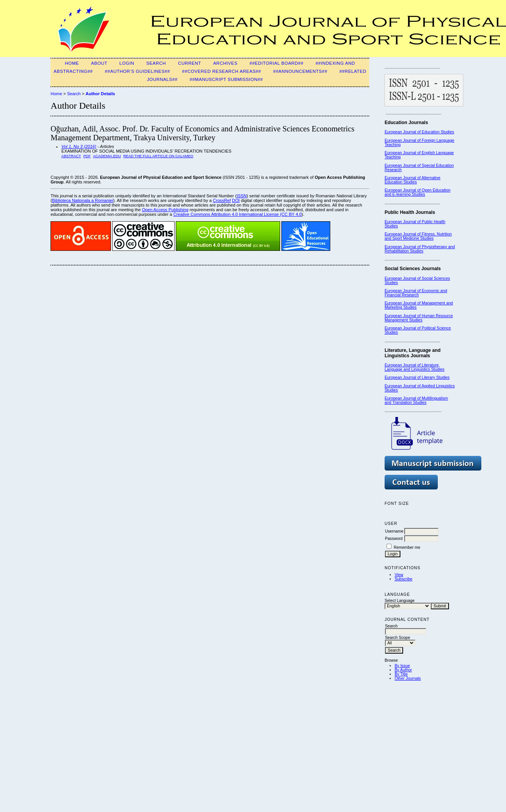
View (399, 575)
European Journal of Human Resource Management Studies (419, 318)
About (99, 63)
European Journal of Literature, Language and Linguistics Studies (414, 367)
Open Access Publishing (165, 210)
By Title (401, 674)
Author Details (100, 94)
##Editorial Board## (276, 63)
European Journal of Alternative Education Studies (413, 180)
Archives (225, 63)
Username (394, 531)
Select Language (400, 601)
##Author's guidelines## (137, 71)
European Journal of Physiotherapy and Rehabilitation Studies (420, 249)
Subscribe (403, 579)
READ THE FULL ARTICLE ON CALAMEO (158, 156)
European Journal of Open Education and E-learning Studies (418, 192)
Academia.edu (107, 156)
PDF (87, 156)
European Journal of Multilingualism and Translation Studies (416, 400)
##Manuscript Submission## (226, 79)
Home (72, 63)
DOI (236, 200)
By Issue (402, 666)
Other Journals (408, 678)
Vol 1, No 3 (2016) (79, 146)
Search (156, 63)
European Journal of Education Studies (419, 132)
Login (127, 63)
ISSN (242, 196)
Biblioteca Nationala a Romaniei (83, 200)
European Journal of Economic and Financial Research (416, 293)
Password (394, 539)
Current (190, 63)
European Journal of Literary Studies (417, 377)
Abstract (71, 156)
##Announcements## (300, 71)
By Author (403, 670)
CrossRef (222, 200)
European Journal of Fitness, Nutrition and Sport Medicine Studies (418, 236)
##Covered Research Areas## (222, 71)
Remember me (407, 547)
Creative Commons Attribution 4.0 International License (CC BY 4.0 (238, 214)
